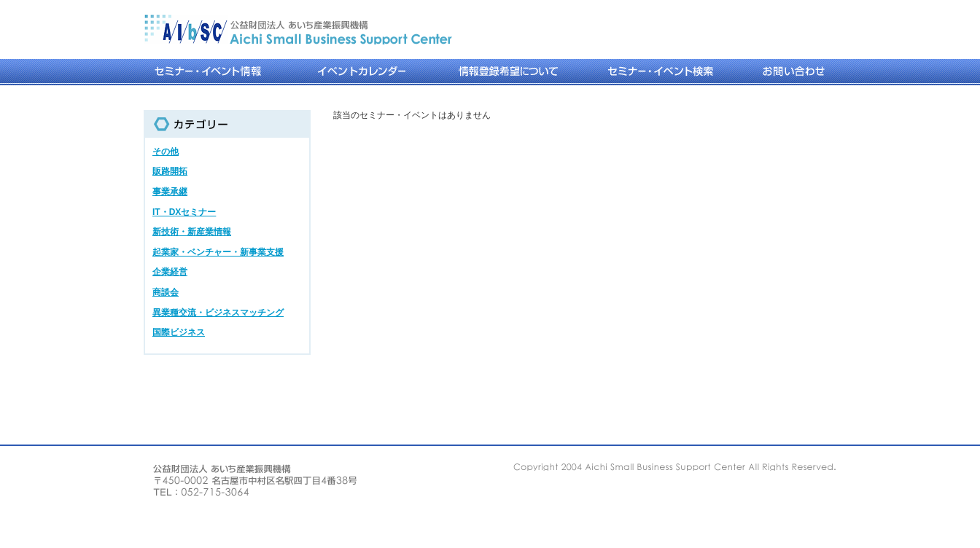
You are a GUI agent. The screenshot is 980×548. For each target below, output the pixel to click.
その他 (166, 152)
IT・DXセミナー (184, 212)
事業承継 (170, 192)
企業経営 (170, 272)
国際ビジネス (179, 332)
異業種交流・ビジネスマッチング (218, 313)
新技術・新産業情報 (192, 232)
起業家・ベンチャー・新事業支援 (218, 252)
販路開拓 (170, 171)
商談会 (166, 292)
